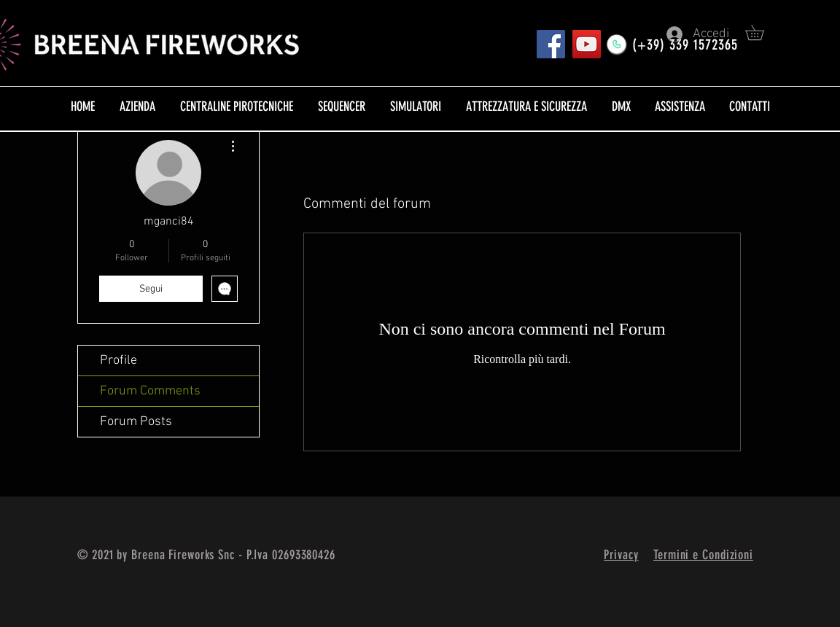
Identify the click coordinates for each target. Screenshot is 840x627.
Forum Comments (150, 391)
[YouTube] (587, 44)
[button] (762, 32)
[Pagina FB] (551, 44)
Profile (118, 361)
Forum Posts (136, 422)
